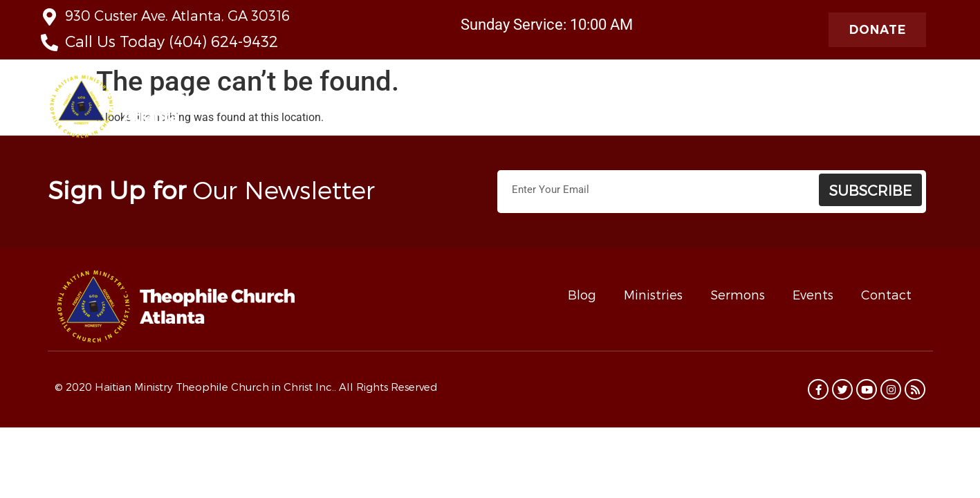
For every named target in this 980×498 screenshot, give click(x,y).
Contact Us (613, 109)
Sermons (738, 294)
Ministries (535, 110)
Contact (886, 294)
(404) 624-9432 (223, 41)
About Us (377, 110)
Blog (582, 294)
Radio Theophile (798, 110)
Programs (899, 110)
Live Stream (456, 109)
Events (813, 294)
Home (312, 109)
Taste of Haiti (694, 109)
